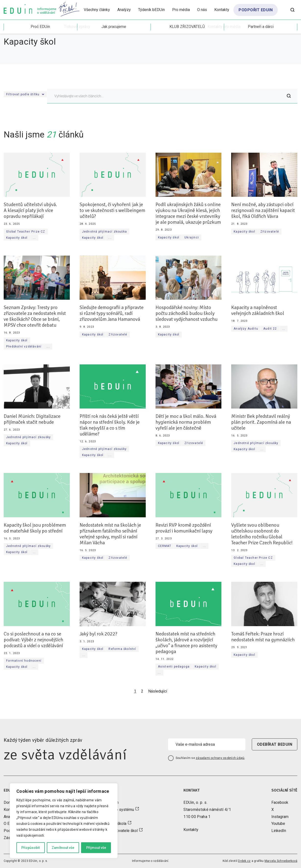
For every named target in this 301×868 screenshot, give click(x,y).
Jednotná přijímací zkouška (104, 232)
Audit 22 (270, 329)
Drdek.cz (244, 861)
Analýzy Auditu (246, 329)
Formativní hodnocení (24, 661)
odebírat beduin (275, 744)
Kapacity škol (17, 238)
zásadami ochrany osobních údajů (220, 758)
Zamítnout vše (63, 848)
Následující (158, 691)
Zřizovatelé (270, 232)
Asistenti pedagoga (174, 667)
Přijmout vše (96, 848)
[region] (64, 821)
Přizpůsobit (30, 848)
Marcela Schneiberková (281, 861)
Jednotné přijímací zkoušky (28, 437)
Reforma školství (122, 649)
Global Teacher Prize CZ (26, 232)
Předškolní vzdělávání (24, 347)
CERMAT (165, 546)
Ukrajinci (192, 237)
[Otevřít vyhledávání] (292, 10)
